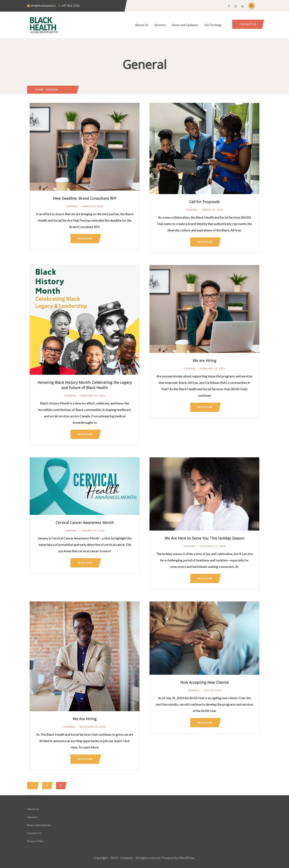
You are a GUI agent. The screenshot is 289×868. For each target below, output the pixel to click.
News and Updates (185, 25)
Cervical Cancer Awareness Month (85, 523)
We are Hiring (205, 361)
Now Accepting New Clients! (204, 682)
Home (39, 90)
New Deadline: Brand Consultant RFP (85, 198)
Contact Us (248, 24)
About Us (142, 25)
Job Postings (213, 25)
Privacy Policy (36, 841)
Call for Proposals (204, 202)
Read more (85, 239)
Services (160, 25)
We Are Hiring (85, 719)
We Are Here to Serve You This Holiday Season (204, 538)
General (72, 206)
